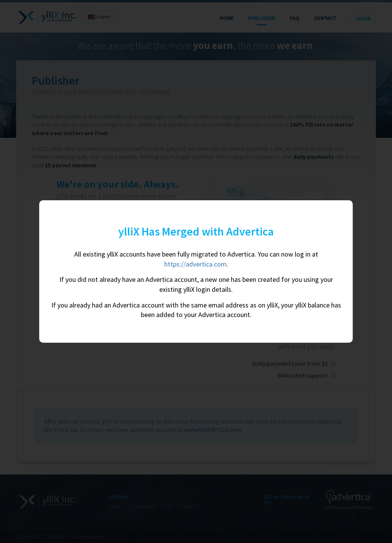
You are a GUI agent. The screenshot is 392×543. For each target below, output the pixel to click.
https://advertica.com (195, 264)
